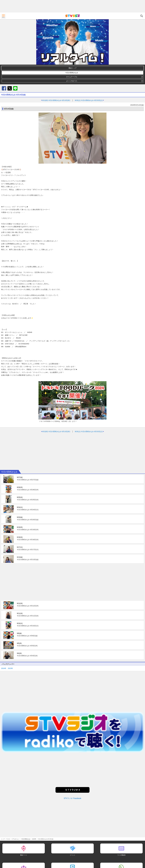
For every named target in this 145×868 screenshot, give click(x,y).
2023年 (10, 668)
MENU (3, 16)
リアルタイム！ (16, 839)
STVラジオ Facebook (72, 798)
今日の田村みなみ (72, 73)
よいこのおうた (72, 81)
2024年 (4, 668)
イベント (72, 855)
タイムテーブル (72, 77)
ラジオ (8, 839)
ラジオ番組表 (121, 855)
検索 (142, 16)
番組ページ (24, 855)
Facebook (4, 88)
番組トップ (72, 68)
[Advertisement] (72, 6)
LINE (15, 88)
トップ (3, 839)
